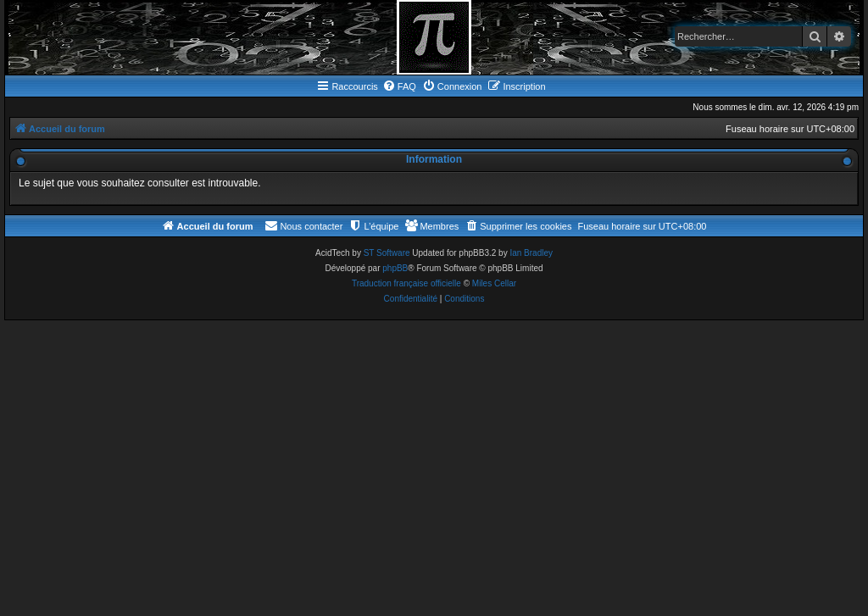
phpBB (395, 268)
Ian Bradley (531, 253)
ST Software (387, 253)
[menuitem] (399, 86)
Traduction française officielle (406, 283)
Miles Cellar (494, 283)
